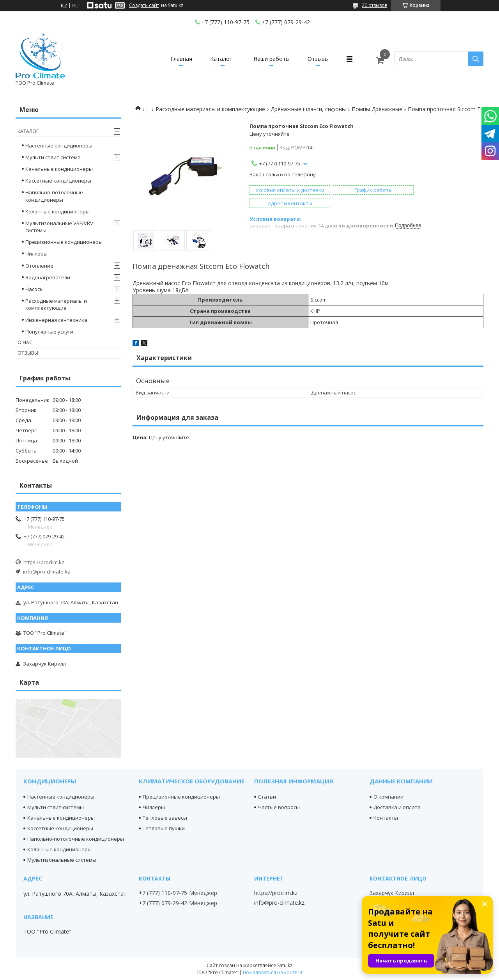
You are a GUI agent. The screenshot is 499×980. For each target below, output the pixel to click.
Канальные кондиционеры (59, 169)
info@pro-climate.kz (47, 572)
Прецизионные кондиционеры (64, 242)
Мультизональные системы (62, 860)
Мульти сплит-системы (56, 807)
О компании (388, 797)
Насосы (35, 289)
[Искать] (476, 59)
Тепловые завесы (165, 818)
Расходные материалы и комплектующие (210, 109)
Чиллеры (36, 254)
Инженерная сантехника (56, 320)
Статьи (267, 797)
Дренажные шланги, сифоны (308, 109)
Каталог (221, 59)
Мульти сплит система (53, 157)
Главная (179, 59)
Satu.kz (285, 965)
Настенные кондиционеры (59, 146)
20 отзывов (374, 5)
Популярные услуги (49, 332)
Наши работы (272, 59)
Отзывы (320, 59)
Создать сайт (144, 5)
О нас (25, 342)
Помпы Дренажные (377, 109)
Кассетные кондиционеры (58, 181)
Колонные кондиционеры (58, 211)
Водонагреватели (48, 277)
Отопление (39, 266)
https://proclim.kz (44, 562)
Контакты (386, 818)
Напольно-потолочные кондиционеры (54, 196)
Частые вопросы (279, 807)
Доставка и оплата (397, 807)
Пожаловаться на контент (273, 972)
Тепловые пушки (164, 828)
